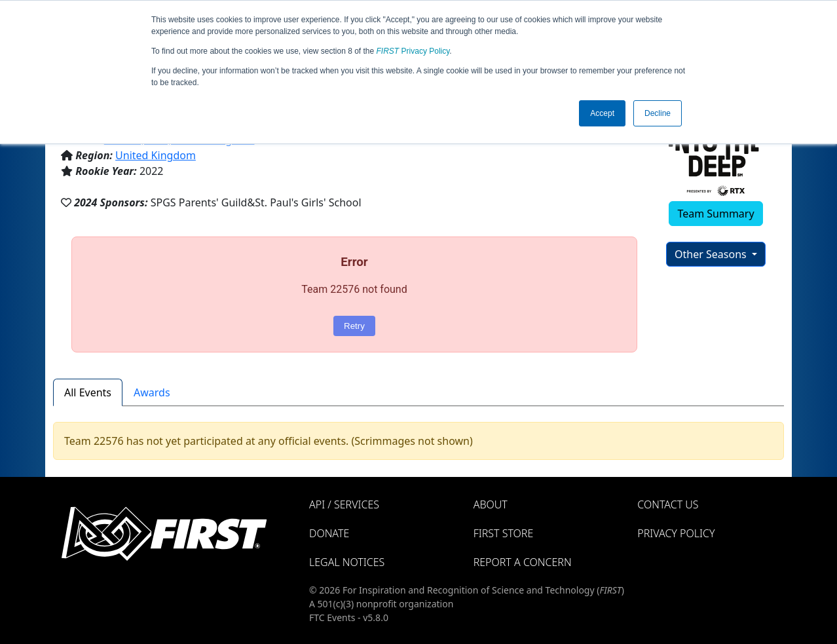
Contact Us (668, 504)
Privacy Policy (413, 51)
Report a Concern (523, 562)
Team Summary (716, 214)
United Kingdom (156, 155)
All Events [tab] (88, 392)
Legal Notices (347, 562)
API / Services (344, 504)
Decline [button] (658, 113)
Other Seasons (712, 254)
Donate (329, 533)
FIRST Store (504, 533)
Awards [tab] (152, 392)
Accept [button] (602, 113)
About (491, 504)
